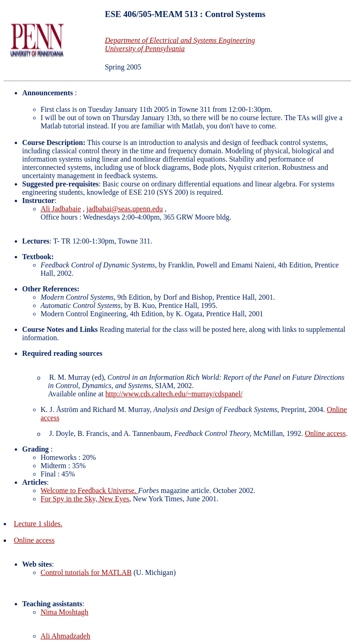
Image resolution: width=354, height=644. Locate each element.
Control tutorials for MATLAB (86, 572)
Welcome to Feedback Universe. (89, 490)
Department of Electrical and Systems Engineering (180, 40)
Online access (325, 433)
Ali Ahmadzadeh (65, 636)
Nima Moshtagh (65, 612)
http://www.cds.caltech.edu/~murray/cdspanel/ (174, 394)
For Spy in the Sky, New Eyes (85, 499)
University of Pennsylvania (145, 49)
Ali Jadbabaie (61, 209)
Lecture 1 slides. (38, 524)
